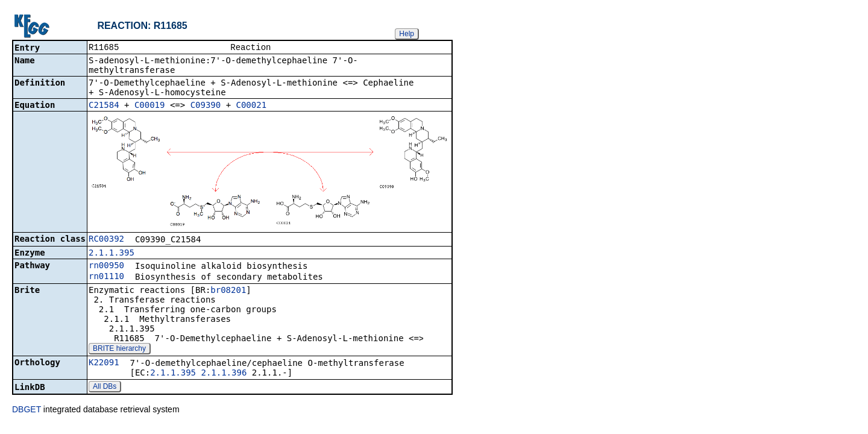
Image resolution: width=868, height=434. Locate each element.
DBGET (27, 410)
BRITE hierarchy (119, 350)
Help (407, 34)
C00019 (150, 106)
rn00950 (106, 266)
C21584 (104, 106)
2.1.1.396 (224, 374)
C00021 (252, 106)
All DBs (105, 388)
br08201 (228, 291)
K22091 (104, 363)
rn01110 (106, 277)
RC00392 (106, 240)
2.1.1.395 (112, 254)
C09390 (206, 106)
